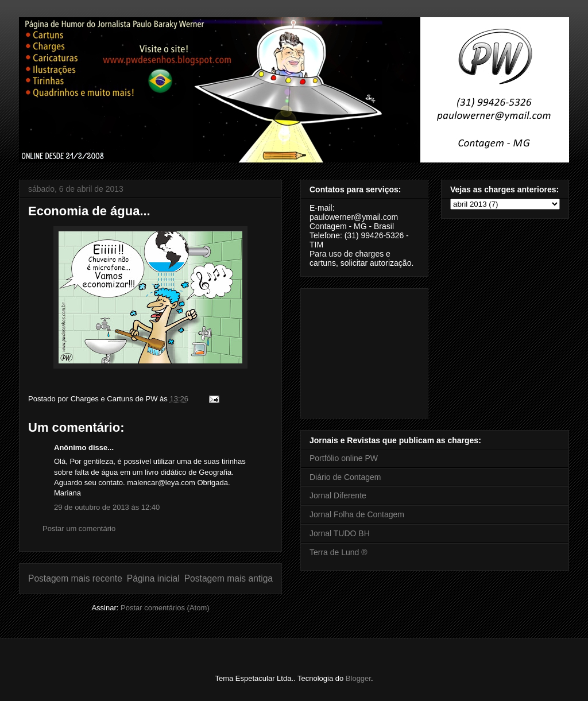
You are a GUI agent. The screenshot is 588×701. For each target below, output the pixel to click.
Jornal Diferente (338, 495)
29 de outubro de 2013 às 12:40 (107, 507)
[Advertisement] (367, 350)
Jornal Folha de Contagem (357, 514)
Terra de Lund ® (339, 552)
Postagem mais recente (75, 578)
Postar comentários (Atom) (165, 608)
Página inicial (153, 578)
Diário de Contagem (345, 477)
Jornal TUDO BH (340, 533)
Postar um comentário (79, 528)
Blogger (358, 678)
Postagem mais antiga (229, 578)
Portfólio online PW (344, 458)
